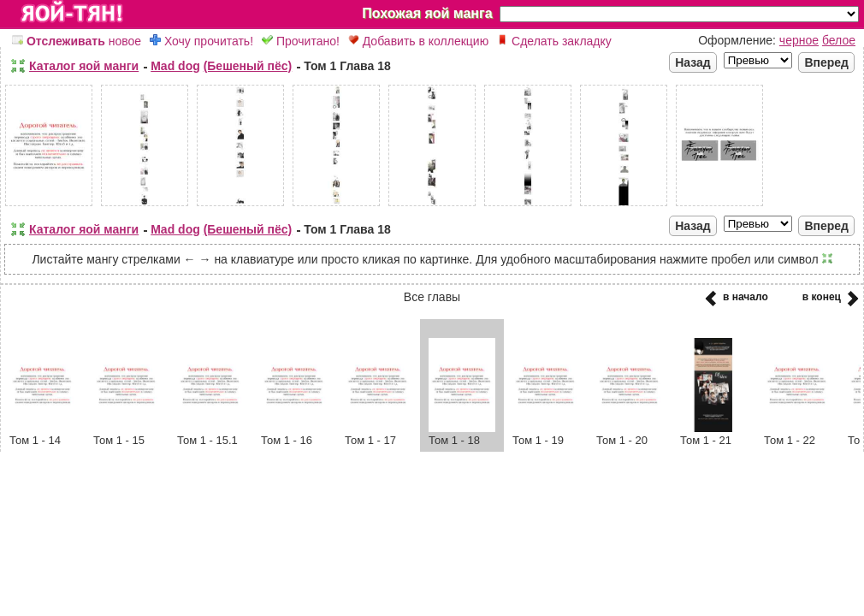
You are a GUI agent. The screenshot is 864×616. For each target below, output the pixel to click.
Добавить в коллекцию (418, 41)
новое (77, 41)
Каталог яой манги (84, 66)
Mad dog (175, 66)
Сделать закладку (554, 41)
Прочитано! (301, 41)
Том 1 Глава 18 (347, 66)
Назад (693, 62)
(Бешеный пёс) (248, 66)
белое (839, 40)
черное (799, 40)
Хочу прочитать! (201, 41)
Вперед (826, 62)
